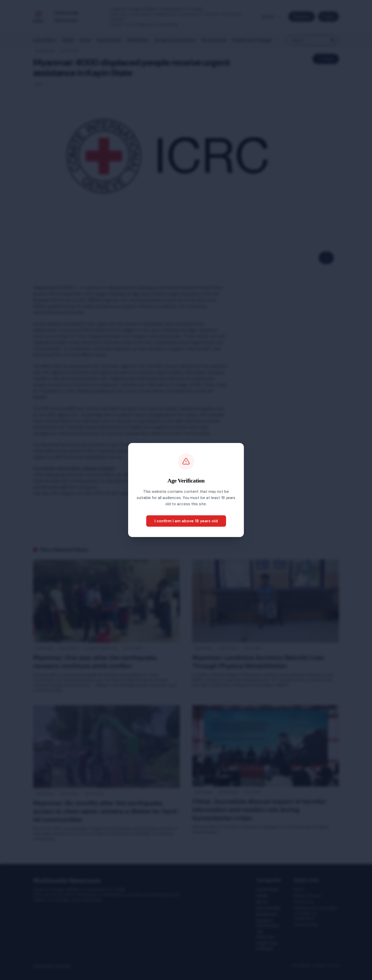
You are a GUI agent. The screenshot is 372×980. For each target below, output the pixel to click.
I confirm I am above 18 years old (186, 521)
